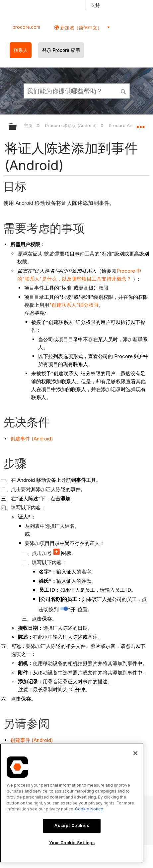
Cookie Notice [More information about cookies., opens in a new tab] (89, 809)
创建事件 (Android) (32, 439)
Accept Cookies (72, 825)
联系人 (21, 50)
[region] (72, 803)
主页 (29, 125)
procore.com (26, 27)
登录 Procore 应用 (61, 50)
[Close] (135, 753)
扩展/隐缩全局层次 (17, 127)
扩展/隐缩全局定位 (140, 124)
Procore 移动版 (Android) (72, 125)
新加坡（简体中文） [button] (80, 28)
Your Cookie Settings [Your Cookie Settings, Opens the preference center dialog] (72, 843)
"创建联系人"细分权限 (74, 305)
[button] (123, 91)
